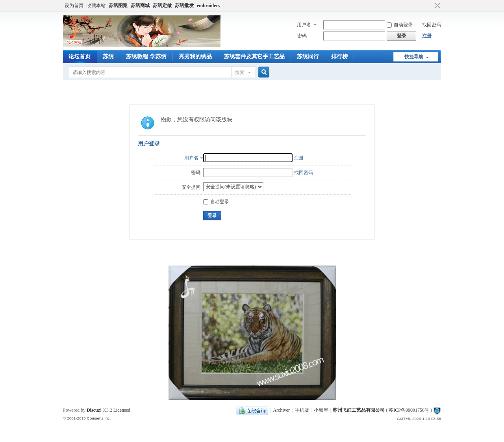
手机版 (302, 410)
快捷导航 (414, 57)
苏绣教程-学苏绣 (146, 57)
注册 (427, 36)
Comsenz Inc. (99, 418)
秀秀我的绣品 (195, 57)
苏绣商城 (140, 6)
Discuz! (94, 410)
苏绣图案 (118, 6)
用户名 (304, 25)
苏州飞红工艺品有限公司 (359, 410)
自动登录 (400, 25)
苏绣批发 (184, 6)
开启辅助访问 (430, 6)
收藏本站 (96, 6)
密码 (302, 36)
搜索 (240, 72)
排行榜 (339, 57)
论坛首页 (80, 57)
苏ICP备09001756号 (409, 410)
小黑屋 (321, 410)
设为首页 (74, 6)
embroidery (209, 6)
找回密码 (432, 25)
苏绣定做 (162, 6)
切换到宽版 (436, 6)
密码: (196, 173)
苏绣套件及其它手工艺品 (254, 57)
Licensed (122, 410)
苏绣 (108, 57)
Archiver (281, 410)
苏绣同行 (308, 57)
